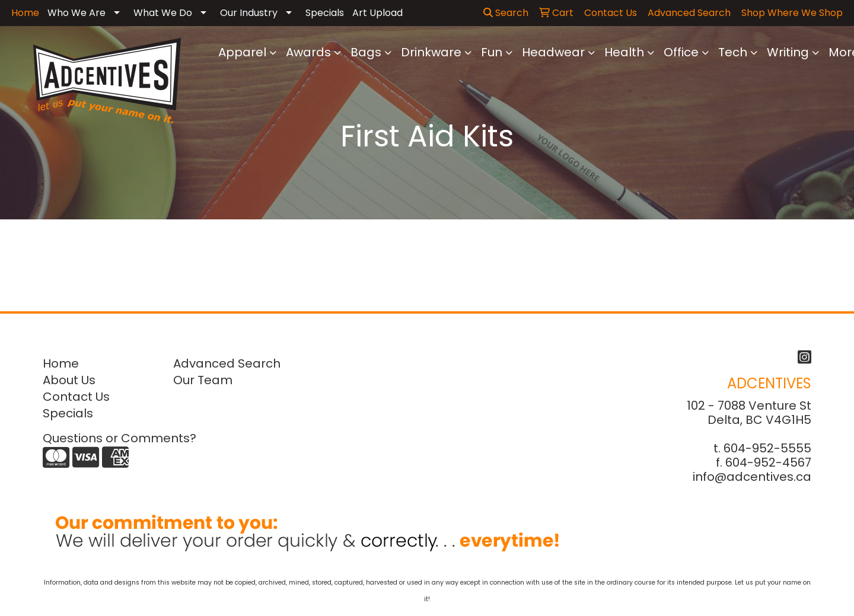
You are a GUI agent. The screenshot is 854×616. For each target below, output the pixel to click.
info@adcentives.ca (752, 477)
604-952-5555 (767, 448)
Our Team (203, 380)
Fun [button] (492, 52)
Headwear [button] (553, 52)
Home (61, 363)
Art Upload (377, 13)
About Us (69, 380)
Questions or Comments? (120, 438)
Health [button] (624, 52)
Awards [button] (308, 52)
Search (506, 13)
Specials (325, 13)
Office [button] (681, 52)
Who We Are (77, 13)
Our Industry (249, 13)
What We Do (163, 13)
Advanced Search (227, 363)
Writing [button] (788, 52)
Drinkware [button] (431, 52)
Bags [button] (366, 52)
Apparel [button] (242, 52)
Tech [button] (733, 52)
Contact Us (76, 397)
